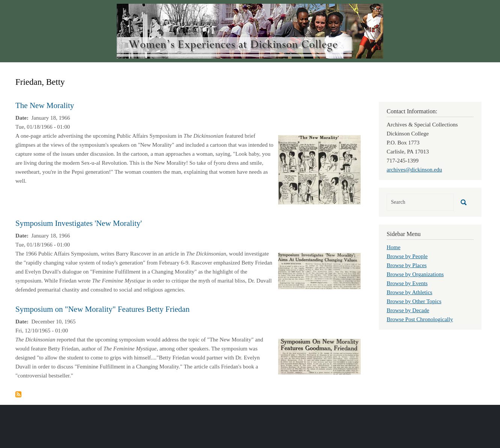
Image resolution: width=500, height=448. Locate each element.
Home (394, 247)
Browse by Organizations (415, 274)
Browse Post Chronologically (420, 319)
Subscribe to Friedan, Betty (18, 394)
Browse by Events (407, 283)
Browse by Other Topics (414, 301)
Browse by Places (407, 265)
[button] (319, 169)
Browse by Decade (408, 310)
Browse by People (407, 256)
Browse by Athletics (410, 292)
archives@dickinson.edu (414, 170)
